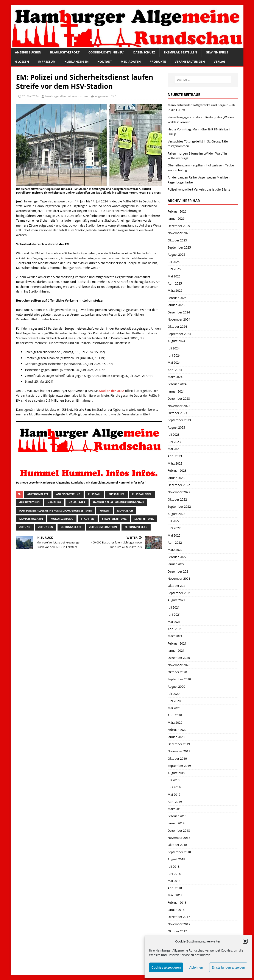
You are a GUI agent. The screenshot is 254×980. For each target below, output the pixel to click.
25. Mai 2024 (30, 96)
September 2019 (179, 766)
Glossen (22, 62)
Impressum (47, 62)
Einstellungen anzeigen (228, 967)
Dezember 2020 (179, 658)
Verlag (220, 62)
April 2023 (175, 456)
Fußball (94, 494)
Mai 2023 (174, 449)
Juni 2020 (174, 701)
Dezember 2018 (179, 830)
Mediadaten (131, 62)
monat (104, 511)
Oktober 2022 (177, 499)
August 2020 (176, 686)
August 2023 (176, 427)
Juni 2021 (174, 614)
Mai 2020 (174, 708)
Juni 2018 (174, 874)
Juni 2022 (174, 528)
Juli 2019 (174, 780)
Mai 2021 (174, 622)
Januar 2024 (176, 391)
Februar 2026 (177, 211)
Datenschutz (144, 52)
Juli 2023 (174, 434)
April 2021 (175, 629)
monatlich (125, 511)
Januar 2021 (176, 650)
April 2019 (175, 802)
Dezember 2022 (179, 485)
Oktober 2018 (177, 845)
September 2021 (179, 593)
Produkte (158, 62)
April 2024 (175, 370)
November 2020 (179, 665)
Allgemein (101, 96)
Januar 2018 (176, 910)
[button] (245, 941)
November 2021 (179, 578)
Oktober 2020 (177, 672)
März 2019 (175, 809)
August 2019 (176, 773)
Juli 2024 (174, 348)
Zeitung (25, 527)
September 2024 (179, 334)
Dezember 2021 (179, 571)
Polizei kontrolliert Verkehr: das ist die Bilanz (199, 189)
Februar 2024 (177, 384)
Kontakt (105, 62)
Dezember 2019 (179, 744)
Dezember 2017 (179, 917)
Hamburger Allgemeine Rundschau (118, 502)
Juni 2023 (174, 442)
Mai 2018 (174, 881)
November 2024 (179, 319)
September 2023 (179, 420)
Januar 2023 (176, 478)
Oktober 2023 (177, 413)
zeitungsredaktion (103, 527)
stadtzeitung (144, 519)
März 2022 (175, 550)
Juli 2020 (174, 694)
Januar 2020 (176, 737)
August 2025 (176, 254)
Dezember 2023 (179, 398)
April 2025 (175, 283)
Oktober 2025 (177, 240)
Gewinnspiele (217, 52)
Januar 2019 (176, 823)
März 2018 (175, 895)
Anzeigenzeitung (68, 494)
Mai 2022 (174, 535)
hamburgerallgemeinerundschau (66, 96)
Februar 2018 (177, 903)
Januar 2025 (176, 305)
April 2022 (175, 542)
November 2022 (179, 492)
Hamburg (54, 502)
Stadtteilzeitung (114, 519)
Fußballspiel (142, 494)
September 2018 (179, 852)
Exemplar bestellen (180, 52)
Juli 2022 (174, 521)
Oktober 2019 (177, 758)
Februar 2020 (177, 730)
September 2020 (179, 679)
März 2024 (175, 377)
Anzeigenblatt (38, 494)
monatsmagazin (31, 519)
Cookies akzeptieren (166, 967)
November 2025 (179, 233)
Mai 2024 (174, 362)
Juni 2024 (174, 355)
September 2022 (179, 506)
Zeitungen (46, 527)
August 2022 (176, 514)
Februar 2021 (177, 643)
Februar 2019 (177, 816)
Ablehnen (196, 967)
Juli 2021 (174, 607)
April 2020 (175, 715)
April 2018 (175, 888)
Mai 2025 (174, 276)
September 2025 (179, 247)
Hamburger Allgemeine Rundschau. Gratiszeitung (56, 511)
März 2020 (175, 722)
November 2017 (179, 924)
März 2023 (175, 463)
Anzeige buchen (28, 52)
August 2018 (176, 859)
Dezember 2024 (179, 312)
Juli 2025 (174, 262)
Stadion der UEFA (112, 391)
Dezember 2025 (179, 226)
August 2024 (176, 341)
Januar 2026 (176, 218)
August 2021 (176, 600)
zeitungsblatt (71, 527)
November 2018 (179, 838)
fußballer (116, 494)
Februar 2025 (177, 298)
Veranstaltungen (190, 62)
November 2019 (179, 751)
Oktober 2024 (177, 326)
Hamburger (77, 502)
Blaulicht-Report (65, 52)
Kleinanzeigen (76, 62)
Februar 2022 (177, 557)
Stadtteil (88, 519)
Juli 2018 (174, 867)
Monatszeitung (62, 519)
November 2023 (179, 406)
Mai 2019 (174, 794)
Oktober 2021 (177, 586)
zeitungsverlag (136, 527)
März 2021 (175, 636)
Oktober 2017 (177, 931)
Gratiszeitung (30, 502)
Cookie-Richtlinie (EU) (106, 52)
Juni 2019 (174, 787)
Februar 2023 (177, 470)
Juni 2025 (174, 269)
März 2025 (175, 290)
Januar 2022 (176, 564)
